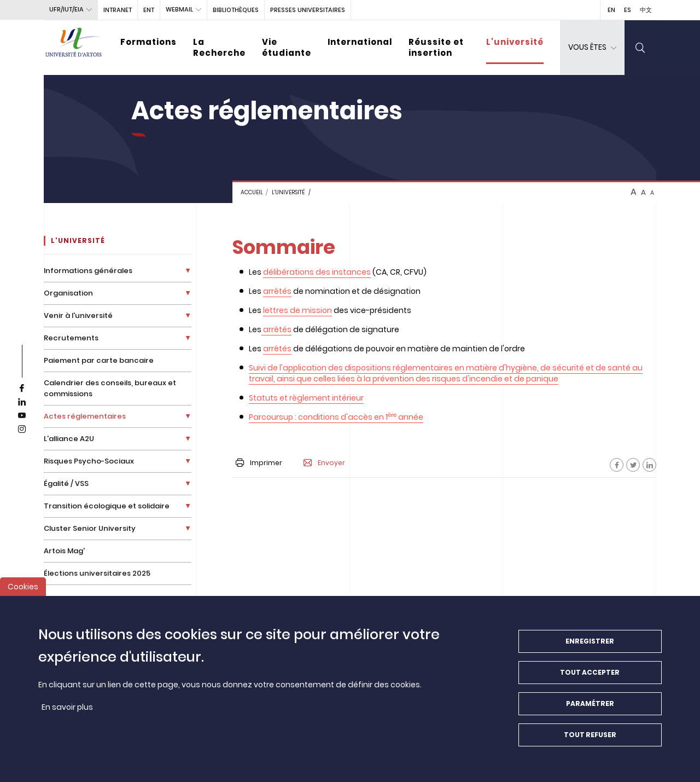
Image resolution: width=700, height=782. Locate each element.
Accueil (252, 192)
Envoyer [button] (324, 463)
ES (628, 10)
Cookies (23, 594)
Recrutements (71, 338)
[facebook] (22, 389)
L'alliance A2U (69, 439)
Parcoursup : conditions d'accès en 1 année (336, 417)
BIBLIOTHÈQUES (236, 10)
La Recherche (219, 47)
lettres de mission (297, 310)
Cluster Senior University (90, 528)
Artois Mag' (64, 551)
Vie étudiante (287, 47)
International (360, 42)
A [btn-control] (634, 192)
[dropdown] (592, 48)
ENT (149, 10)
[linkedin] (22, 402)
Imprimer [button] (259, 463)
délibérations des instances (317, 272)
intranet (118, 10)
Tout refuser (590, 742)
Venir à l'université (78, 315)
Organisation (68, 293)
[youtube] (22, 416)
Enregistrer (590, 648)
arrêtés (277, 291)
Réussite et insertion (436, 47)
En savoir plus (67, 714)
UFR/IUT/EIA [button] (66, 9)
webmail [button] (179, 9)
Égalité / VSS (66, 483)
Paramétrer (590, 711)
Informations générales (88, 271)
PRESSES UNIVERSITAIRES (308, 10)
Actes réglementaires (85, 416)
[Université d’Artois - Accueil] (74, 48)
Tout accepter (590, 679)
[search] (640, 48)
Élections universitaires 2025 (97, 573)
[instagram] (22, 430)
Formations (148, 42)
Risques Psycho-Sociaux (89, 461)
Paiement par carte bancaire (99, 360)
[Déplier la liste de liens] (188, 271)
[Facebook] (617, 465)
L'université (515, 42)
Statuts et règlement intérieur (306, 398)
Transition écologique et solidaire (107, 506)
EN (611, 10)
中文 (646, 10)
